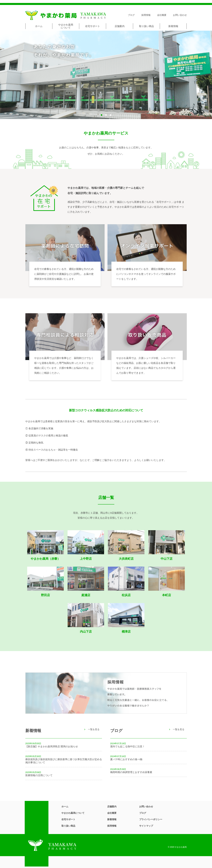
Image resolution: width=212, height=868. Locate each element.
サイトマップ (146, 826)
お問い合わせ (180, 15)
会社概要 (162, 15)
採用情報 (146, 15)
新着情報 (173, 26)
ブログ (131, 15)
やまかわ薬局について (66, 26)
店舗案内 (120, 26)
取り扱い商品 (146, 26)
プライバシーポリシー (151, 819)
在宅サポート (93, 26)
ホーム (39, 26)
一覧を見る (94, 729)
